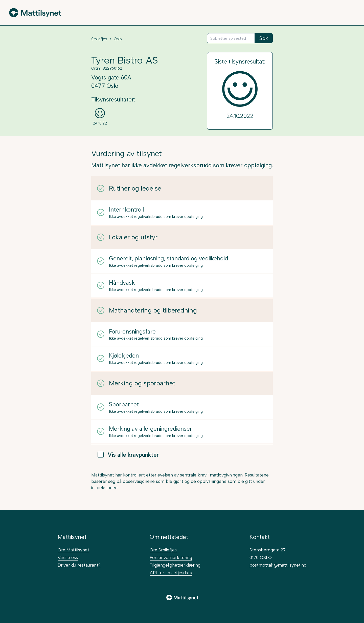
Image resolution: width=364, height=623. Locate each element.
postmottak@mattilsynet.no (278, 565)
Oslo (118, 39)
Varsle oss (68, 557)
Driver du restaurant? (79, 565)
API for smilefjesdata (171, 573)
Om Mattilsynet (73, 550)
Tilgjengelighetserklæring (175, 565)
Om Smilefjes (163, 550)
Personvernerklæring (171, 557)
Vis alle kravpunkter (128, 455)
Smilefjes (99, 39)
